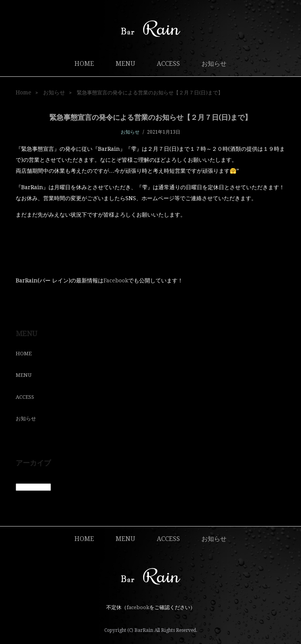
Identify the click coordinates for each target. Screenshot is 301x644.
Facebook (116, 280)
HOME (84, 64)
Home (24, 92)
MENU (125, 64)
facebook (138, 607)
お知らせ (214, 64)
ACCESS (168, 64)
